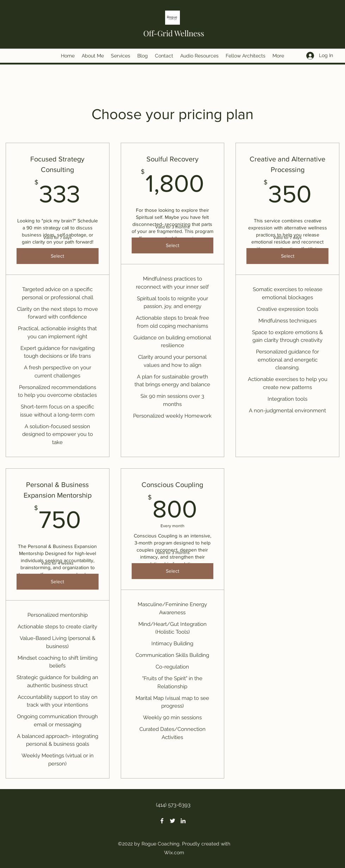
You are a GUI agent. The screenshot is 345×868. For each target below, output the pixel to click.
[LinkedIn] (183, 821)
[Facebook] (162, 821)
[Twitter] (172, 821)
